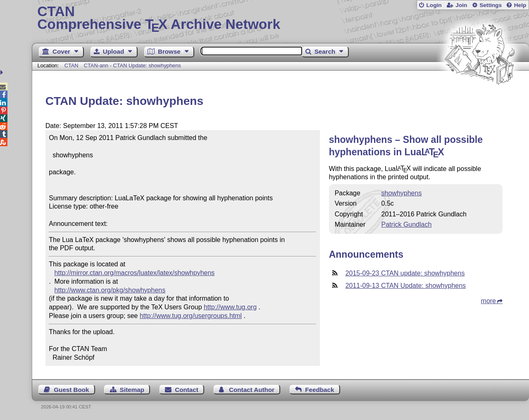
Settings (491, 5)
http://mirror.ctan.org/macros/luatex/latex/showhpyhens (135, 273)
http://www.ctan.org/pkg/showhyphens (110, 290)
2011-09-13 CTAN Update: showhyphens (406, 286)
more (488, 301)
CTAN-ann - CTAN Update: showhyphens (132, 65)
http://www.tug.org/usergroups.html (191, 316)
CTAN (71, 65)
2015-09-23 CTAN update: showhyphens (405, 273)
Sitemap (132, 390)
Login (434, 5)
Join (461, 5)
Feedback (319, 390)
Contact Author (252, 390)
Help (520, 5)
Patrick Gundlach (407, 224)
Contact (187, 390)
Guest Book (71, 390)
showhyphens (402, 193)
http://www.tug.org (230, 307)
